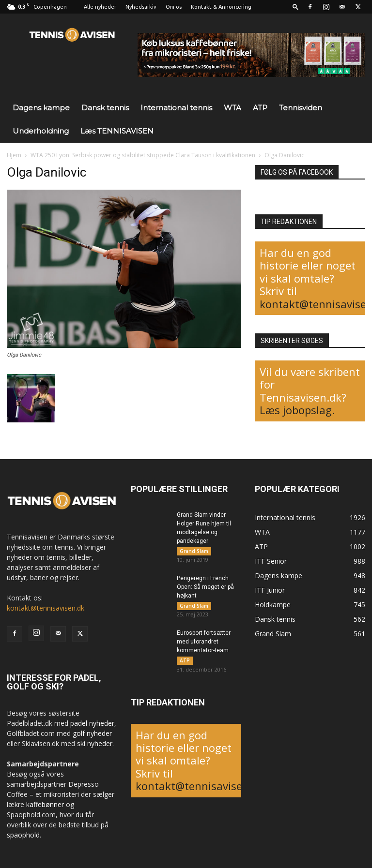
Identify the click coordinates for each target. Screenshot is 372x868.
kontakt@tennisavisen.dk (46, 608)
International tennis (176, 108)
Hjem (14, 155)
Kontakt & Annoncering (221, 7)
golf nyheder (92, 733)
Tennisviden (301, 108)
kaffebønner (45, 804)
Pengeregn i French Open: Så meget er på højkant (205, 589)
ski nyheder (95, 743)
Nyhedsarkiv (141, 7)
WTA (232, 108)
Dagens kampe (41, 108)
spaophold (23, 835)
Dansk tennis (105, 108)
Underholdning (41, 131)
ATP (260, 108)
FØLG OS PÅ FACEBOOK (297, 172)
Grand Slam (194, 551)
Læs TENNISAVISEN (117, 131)
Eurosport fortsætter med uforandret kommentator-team (204, 645)
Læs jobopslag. (297, 410)
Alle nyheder (100, 7)
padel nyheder (92, 723)
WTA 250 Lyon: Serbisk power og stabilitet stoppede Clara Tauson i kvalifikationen (143, 155)
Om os (174, 7)
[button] (295, 7)
